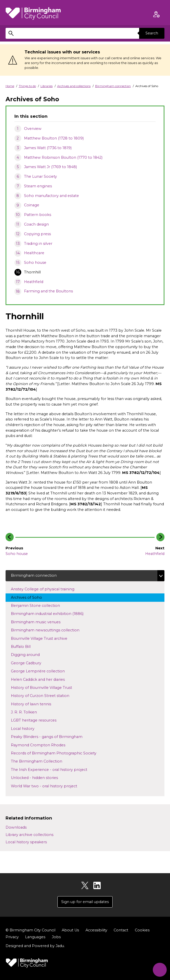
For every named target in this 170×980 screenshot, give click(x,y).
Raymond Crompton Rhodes (43, 745)
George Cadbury (31, 663)
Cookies (142, 930)
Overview (33, 129)
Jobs (56, 937)
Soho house (35, 263)
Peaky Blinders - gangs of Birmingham (51, 736)
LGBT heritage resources (38, 720)
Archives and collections (74, 86)
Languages (35, 937)
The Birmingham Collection (41, 761)
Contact (121, 930)
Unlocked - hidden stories (39, 777)
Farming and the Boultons (48, 291)
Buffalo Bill (25, 646)
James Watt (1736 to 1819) (48, 148)
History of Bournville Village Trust (46, 687)
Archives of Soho (31, 597)
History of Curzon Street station (45, 695)
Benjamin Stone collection (40, 605)
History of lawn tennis (36, 704)
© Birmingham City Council (30, 930)
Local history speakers (26, 842)
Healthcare (34, 253)
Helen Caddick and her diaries (42, 679)
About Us (70, 930)
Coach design (36, 224)
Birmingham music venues (40, 622)
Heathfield (34, 282)
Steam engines (38, 186)
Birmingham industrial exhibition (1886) (52, 613)
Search (152, 33)
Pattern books (38, 215)
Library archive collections (29, 835)
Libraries (47, 86)
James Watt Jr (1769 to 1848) (50, 167)
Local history (31, 728)
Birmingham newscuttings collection (50, 630)
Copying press (37, 234)
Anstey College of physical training (47, 589)
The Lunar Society (40, 176)
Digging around (30, 654)
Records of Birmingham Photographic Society (58, 753)
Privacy (12, 937)
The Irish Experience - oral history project (54, 769)
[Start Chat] (160, 970)
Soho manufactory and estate (51, 196)
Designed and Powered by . (35, 946)
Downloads (16, 827)
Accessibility (96, 930)
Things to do (27, 86)
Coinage (32, 205)
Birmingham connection (113, 86)
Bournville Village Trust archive (44, 638)
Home (10, 86)
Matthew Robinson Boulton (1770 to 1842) (63, 157)
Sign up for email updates (85, 902)
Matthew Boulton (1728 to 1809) (54, 138)
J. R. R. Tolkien (32, 712)
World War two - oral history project (49, 786)
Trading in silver (38, 244)
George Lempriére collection (42, 671)
